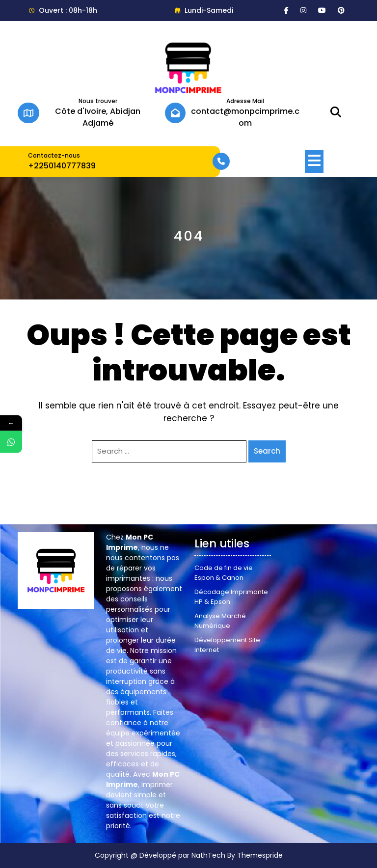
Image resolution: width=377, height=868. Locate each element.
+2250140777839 (62, 166)
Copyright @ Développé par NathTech (160, 855)
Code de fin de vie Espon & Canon (224, 573)
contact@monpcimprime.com (245, 117)
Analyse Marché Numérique (220, 621)
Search (267, 451)
